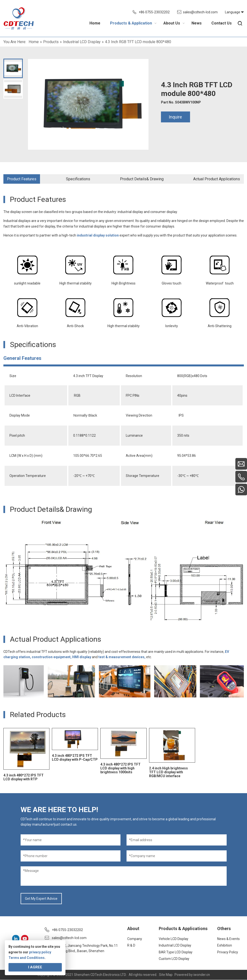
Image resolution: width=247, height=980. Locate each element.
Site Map (166, 975)
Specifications (78, 179)
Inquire (175, 117)
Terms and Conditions (27, 958)
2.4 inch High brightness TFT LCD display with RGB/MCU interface (168, 772)
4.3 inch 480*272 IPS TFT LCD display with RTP (24, 777)
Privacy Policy (228, 952)
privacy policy (40, 952)
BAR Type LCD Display (176, 952)
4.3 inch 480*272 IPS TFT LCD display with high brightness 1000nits (120, 768)
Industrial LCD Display (175, 945)
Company (135, 939)
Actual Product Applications (217, 179)
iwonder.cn (202, 975)
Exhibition (225, 945)
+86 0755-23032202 (154, 12)
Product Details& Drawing (142, 179)
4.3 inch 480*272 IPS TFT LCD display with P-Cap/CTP (75, 758)
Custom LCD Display (174, 959)
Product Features (22, 179)
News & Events (228, 939)
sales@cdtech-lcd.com (200, 12)
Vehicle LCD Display (174, 939)
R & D (131, 945)
